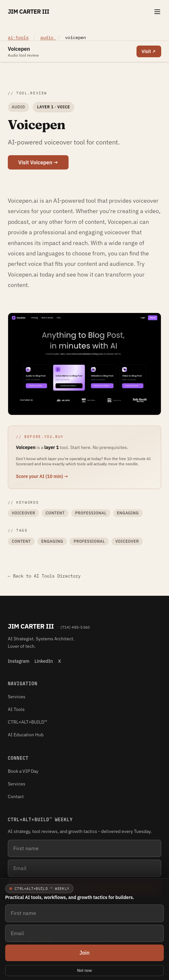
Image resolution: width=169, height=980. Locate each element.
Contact (16, 796)
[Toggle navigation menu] (157, 12)
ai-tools (18, 37)
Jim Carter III (28, 12)
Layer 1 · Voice (53, 107)
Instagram (19, 661)
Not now (84, 970)
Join (84, 953)
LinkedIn (44, 661)
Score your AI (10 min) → (42, 476)
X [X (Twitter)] (60, 661)
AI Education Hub (26, 735)
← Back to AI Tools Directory (44, 576)
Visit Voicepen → (38, 162)
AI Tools (16, 709)
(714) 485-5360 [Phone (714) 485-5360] (75, 627)
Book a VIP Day (23, 771)
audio (48, 37)
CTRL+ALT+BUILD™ (27, 722)
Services (17, 697)
